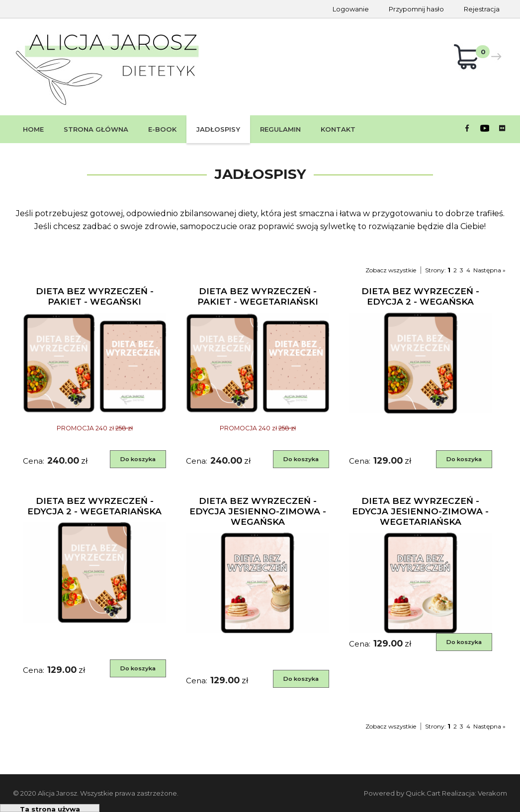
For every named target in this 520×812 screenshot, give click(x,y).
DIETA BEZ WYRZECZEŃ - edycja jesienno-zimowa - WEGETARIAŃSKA (420, 511)
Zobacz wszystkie (391, 270)
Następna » (489, 270)
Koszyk (472, 59)
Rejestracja (482, 9)
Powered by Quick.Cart (402, 793)
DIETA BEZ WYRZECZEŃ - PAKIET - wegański (95, 296)
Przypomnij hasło (416, 9)
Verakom (492, 793)
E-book (162, 129)
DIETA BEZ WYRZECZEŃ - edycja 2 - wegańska (420, 296)
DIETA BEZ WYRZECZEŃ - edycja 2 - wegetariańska (94, 506)
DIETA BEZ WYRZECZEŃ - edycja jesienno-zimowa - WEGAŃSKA (258, 511)
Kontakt (338, 129)
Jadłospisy (218, 129)
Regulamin (280, 129)
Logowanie (351, 9)
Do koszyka (138, 459)
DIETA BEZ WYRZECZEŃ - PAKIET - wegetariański (258, 296)
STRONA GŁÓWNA (96, 129)
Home (33, 129)
